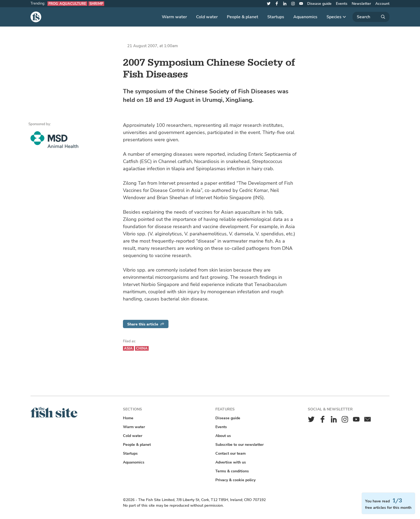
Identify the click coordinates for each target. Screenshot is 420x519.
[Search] (371, 17)
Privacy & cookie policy (235, 480)
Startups (276, 17)
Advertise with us (231, 462)
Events (342, 4)
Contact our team (230, 453)
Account (382, 4)
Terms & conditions (232, 471)
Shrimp (96, 4)
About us (223, 436)
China (142, 348)
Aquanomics (305, 17)
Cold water (207, 17)
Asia (128, 348)
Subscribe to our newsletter (239, 445)
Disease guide (319, 4)
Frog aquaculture (67, 4)
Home (128, 418)
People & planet (243, 17)
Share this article (146, 324)
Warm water (174, 17)
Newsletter (361, 4)
